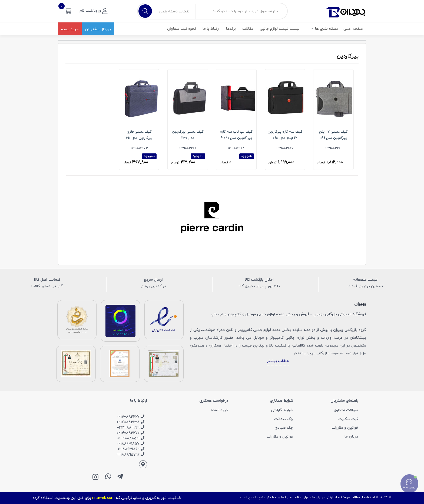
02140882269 (131, 428)
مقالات (248, 29)
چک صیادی (284, 428)
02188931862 (131, 449)
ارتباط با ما (211, 29)
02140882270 (130, 433)
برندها (231, 29)
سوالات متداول (346, 410)
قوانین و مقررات (345, 428)
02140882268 (130, 422)
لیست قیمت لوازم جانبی (280, 29)
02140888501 (131, 439)
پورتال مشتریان (98, 29)
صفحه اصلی (353, 29)
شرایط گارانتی (282, 410)
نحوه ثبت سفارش (182, 29)
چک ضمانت (284, 419)
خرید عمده (70, 29)
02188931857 (130, 444)
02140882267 (130, 417)
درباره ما (351, 437)
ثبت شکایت (348, 419)
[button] (68, 10)
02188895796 (130, 455)
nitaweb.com (103, 498)
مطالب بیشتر (278, 361)
